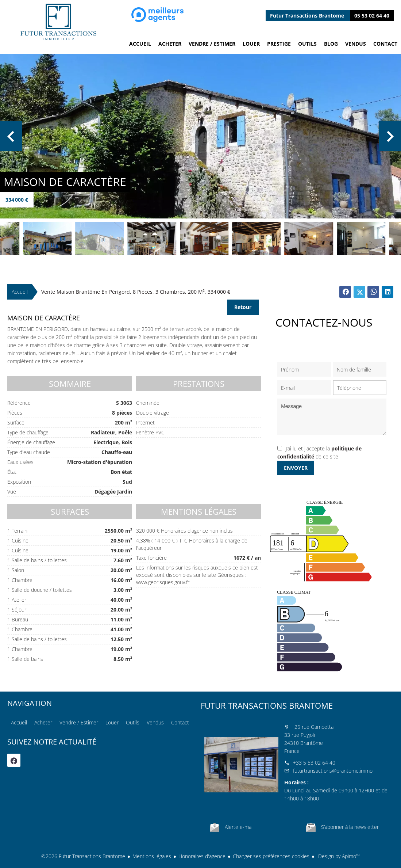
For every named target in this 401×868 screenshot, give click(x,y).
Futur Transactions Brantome (267, 705)
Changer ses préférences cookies (271, 856)
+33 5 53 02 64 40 (314, 763)
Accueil (58, 22)
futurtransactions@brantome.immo (333, 771)
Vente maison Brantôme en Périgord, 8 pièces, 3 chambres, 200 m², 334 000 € (136, 292)
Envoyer (296, 468)
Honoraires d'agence (202, 856)
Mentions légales (152, 856)
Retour (243, 307)
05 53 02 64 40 (372, 16)
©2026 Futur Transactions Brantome (83, 856)
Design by (338, 856)
